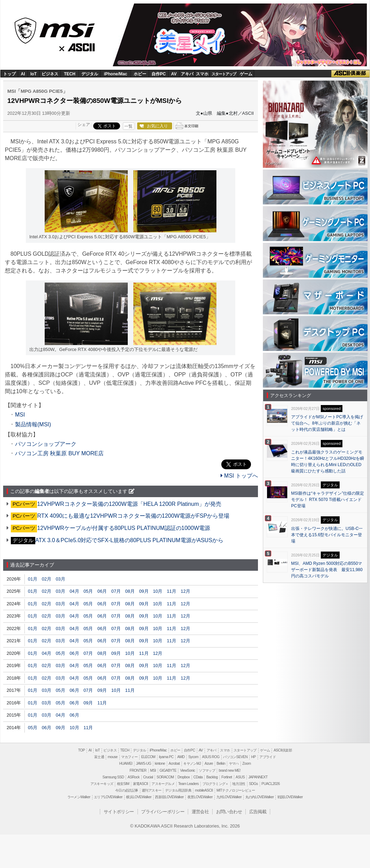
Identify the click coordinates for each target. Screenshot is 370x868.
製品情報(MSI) (33, 424)
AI (23, 74)
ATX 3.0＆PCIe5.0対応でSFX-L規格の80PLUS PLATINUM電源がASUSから (129, 540)
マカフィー (129, 757)
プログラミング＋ (216, 784)
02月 (47, 579)
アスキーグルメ (163, 784)
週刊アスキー (151, 790)
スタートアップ (224, 74)
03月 (61, 579)
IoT (34, 74)
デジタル (90, 74)
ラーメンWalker (79, 797)
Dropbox (184, 777)
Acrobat (174, 764)
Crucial (148, 777)
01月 (33, 579)
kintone (160, 764)
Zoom (246, 764)
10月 (158, 591)
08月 (130, 591)
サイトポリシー (119, 812)
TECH (70, 74)
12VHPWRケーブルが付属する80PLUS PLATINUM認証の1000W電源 (124, 528)
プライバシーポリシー (163, 812)
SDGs (253, 784)
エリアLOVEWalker (108, 797)
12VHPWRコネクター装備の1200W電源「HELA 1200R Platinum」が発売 (129, 504)
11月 (172, 591)
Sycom (193, 757)
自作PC (159, 74)
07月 (116, 591)
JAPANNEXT (258, 777)
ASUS (240, 777)
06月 (102, 591)
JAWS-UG (144, 764)
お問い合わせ (229, 812)
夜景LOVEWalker (200, 797)
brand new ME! (230, 770)
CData (198, 777)
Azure (209, 764)
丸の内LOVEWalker (260, 797)
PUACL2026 (271, 784)
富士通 (99, 757)
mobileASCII (204, 790)
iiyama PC (166, 757)
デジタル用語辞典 (178, 790)
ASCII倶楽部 (350, 74)
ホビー (140, 74)
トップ (9, 74)
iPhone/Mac (116, 74)
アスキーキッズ (102, 784)
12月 (186, 591)
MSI (55, 28)
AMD (181, 757)
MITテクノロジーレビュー (236, 790)
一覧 (128, 126)
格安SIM (123, 784)
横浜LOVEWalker (139, 797)
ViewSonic (188, 770)
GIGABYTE (168, 770)
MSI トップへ (239, 476)
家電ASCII (140, 784)
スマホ (202, 74)
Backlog (212, 777)
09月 (144, 591)
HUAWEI (126, 764)
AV (174, 74)
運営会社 (200, 812)
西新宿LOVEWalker (169, 797)
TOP (82, 750)
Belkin (221, 764)
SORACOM (165, 777)
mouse (112, 757)
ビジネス (50, 74)
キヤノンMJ (192, 764)
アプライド (268, 757)
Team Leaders (188, 784)
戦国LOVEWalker (290, 797)
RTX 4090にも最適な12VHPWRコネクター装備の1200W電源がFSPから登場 (133, 516)
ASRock (134, 777)
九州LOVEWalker (229, 797)
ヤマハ (234, 764)
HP (253, 757)
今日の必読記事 (127, 790)
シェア (84, 125)
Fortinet (227, 777)
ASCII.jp (83, 46)
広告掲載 (258, 812)
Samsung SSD (113, 777)
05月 (88, 591)
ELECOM (148, 757)
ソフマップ (207, 770)
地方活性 (239, 784)
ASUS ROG (211, 757)
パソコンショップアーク (46, 444)
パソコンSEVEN (235, 757)
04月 (74, 591)
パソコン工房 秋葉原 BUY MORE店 (59, 453)
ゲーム (246, 74)
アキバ (187, 74)
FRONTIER (138, 770)
